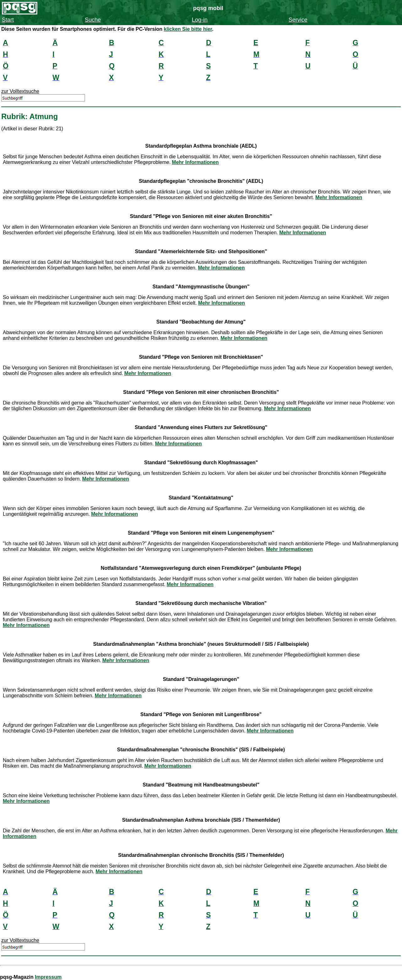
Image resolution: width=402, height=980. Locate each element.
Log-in (200, 20)
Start (8, 20)
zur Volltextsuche (20, 91)
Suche (93, 20)
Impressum (48, 977)
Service (298, 20)
